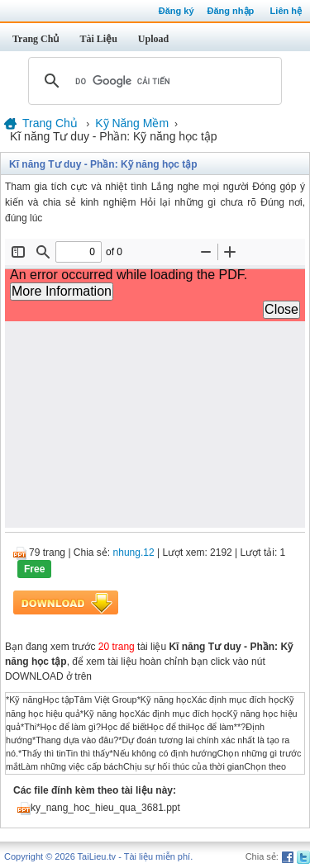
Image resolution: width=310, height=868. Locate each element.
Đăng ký (176, 11)
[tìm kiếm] (153, 81)
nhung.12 (134, 553)
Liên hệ (286, 11)
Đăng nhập (231, 11)
